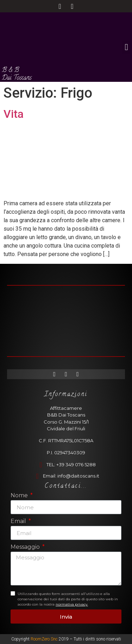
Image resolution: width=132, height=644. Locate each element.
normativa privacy (71, 604)
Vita (14, 114)
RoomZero (40, 639)
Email (19, 521)
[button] (126, 47)
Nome (20, 496)
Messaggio (26, 547)
